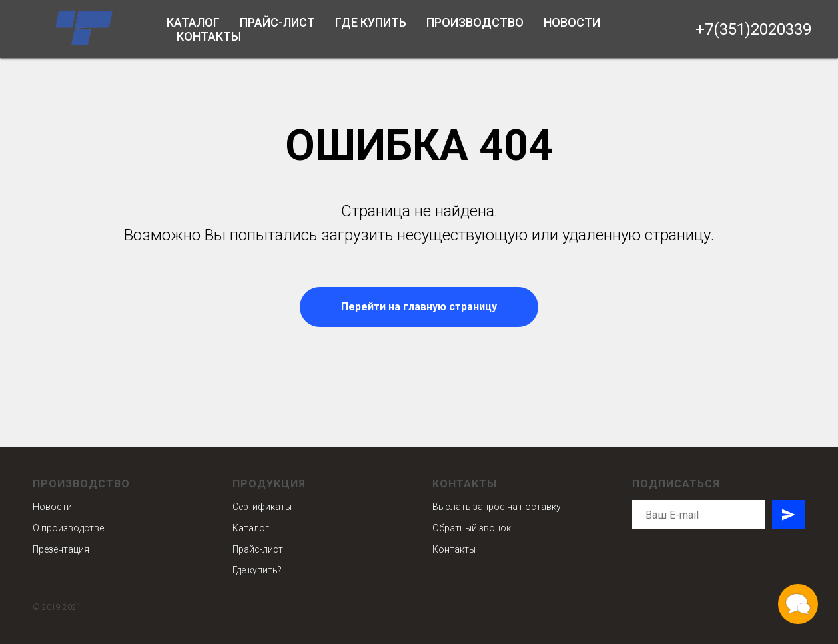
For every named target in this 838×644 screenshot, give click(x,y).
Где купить (371, 22)
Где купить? (257, 570)
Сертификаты (262, 507)
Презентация (61, 549)
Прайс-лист (277, 22)
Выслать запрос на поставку (497, 507)
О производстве (68, 528)
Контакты (209, 36)
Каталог (193, 22)
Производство (475, 22)
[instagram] (640, 558)
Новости (572, 22)
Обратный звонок (472, 528)
